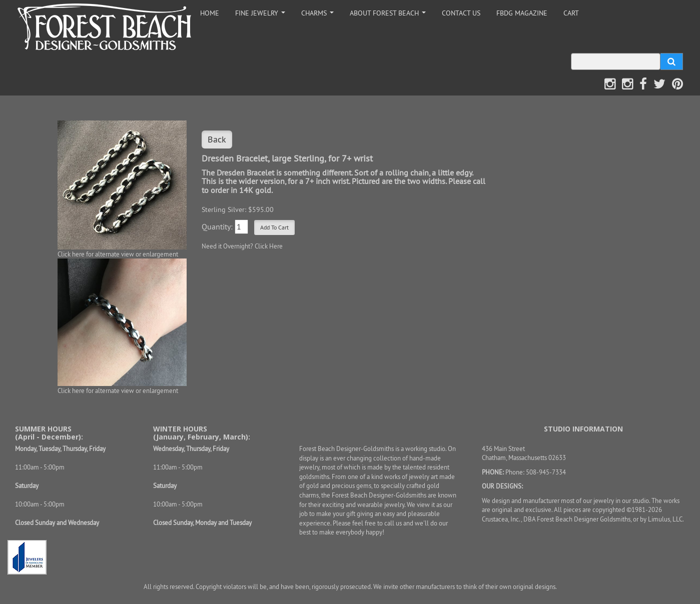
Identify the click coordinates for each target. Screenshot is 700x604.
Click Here (269, 246)
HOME (210, 13)
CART (571, 13)
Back (217, 139)
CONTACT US (461, 13)
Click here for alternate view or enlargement (118, 254)
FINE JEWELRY (262, 16)
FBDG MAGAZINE (522, 13)
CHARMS (319, 16)
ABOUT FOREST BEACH (390, 16)
